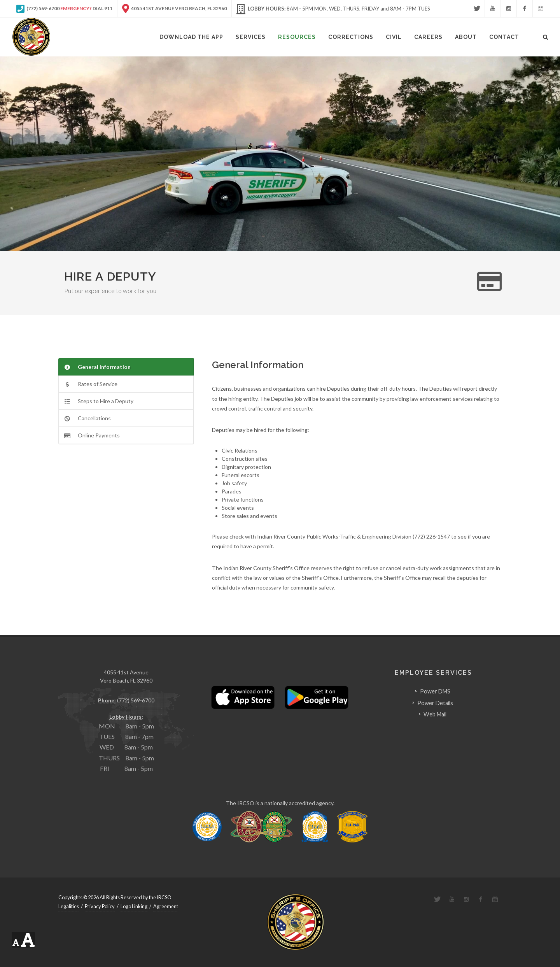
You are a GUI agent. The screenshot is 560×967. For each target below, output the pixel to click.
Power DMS (435, 691)
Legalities (69, 906)
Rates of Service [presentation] (91, 384)
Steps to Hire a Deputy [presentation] (99, 401)
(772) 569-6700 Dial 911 (64, 9)
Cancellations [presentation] (87, 418)
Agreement (166, 906)
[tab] (126, 367)
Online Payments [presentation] (92, 435)
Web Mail (435, 714)
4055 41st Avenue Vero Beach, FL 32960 (174, 9)
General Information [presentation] (97, 367)
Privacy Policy (100, 906)
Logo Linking (134, 906)
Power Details (435, 703)
